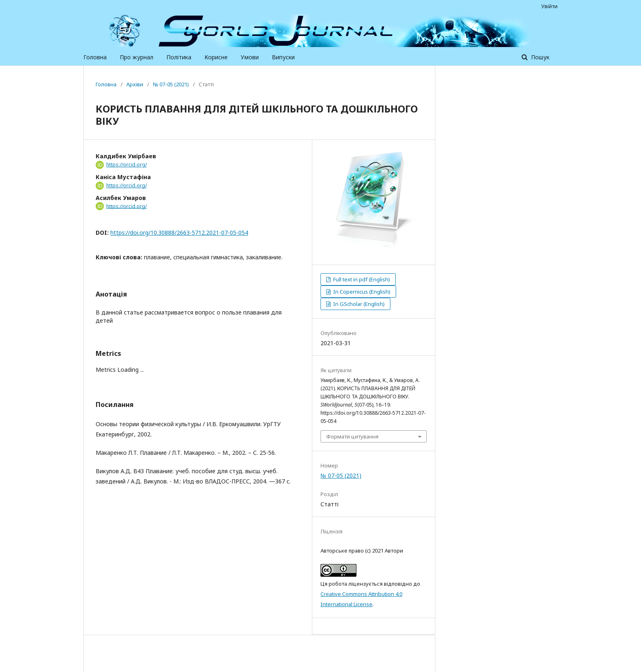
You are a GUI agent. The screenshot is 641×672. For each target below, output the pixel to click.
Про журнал (137, 57)
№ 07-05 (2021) (171, 84)
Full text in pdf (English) (361, 279)
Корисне (216, 57)
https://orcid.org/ (127, 165)
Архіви (135, 84)
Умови (250, 57)
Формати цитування (352, 436)
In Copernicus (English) (361, 292)
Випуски (283, 57)
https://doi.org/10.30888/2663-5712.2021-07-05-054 (179, 233)
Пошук (539, 57)
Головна (95, 57)
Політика (179, 57)
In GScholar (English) (358, 304)
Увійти (549, 6)
